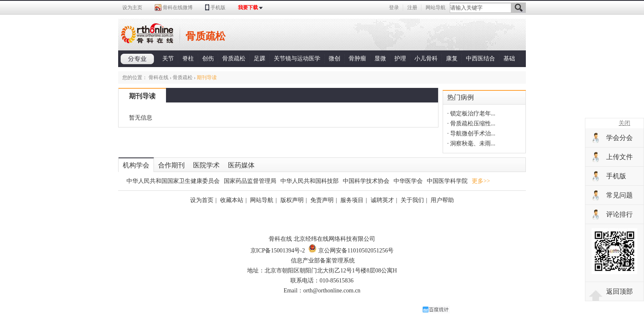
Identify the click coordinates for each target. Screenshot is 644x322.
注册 (412, 7)
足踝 (260, 59)
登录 (394, 7)
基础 (509, 59)
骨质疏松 (234, 59)
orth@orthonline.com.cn (332, 291)
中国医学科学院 (447, 181)
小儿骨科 (426, 59)
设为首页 (202, 200)
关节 (168, 59)
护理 (400, 59)
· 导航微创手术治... (471, 134)
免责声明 (322, 200)
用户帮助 (442, 200)
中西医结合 (481, 59)
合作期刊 (171, 165)
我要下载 (248, 7)
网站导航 (436, 7)
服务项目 (352, 200)
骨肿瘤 (357, 59)
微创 (334, 59)
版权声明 (292, 200)
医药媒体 (241, 165)
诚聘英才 (382, 200)
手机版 (218, 7)
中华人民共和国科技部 (310, 181)
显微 (380, 59)
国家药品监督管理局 (250, 181)
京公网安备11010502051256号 (351, 251)
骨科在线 (159, 77)
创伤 (208, 59)
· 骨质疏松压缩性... (471, 124)
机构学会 (136, 165)
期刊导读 (142, 96)
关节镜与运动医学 (297, 59)
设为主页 (132, 7)
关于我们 (412, 200)
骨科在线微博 (178, 7)
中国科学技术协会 (366, 181)
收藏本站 (232, 200)
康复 (452, 59)
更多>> (481, 181)
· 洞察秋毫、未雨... (471, 144)
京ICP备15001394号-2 (278, 251)
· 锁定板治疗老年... (471, 114)
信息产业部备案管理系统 (323, 261)
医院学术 (206, 165)
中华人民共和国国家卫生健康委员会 (173, 181)
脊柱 (188, 59)
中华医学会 (408, 181)
